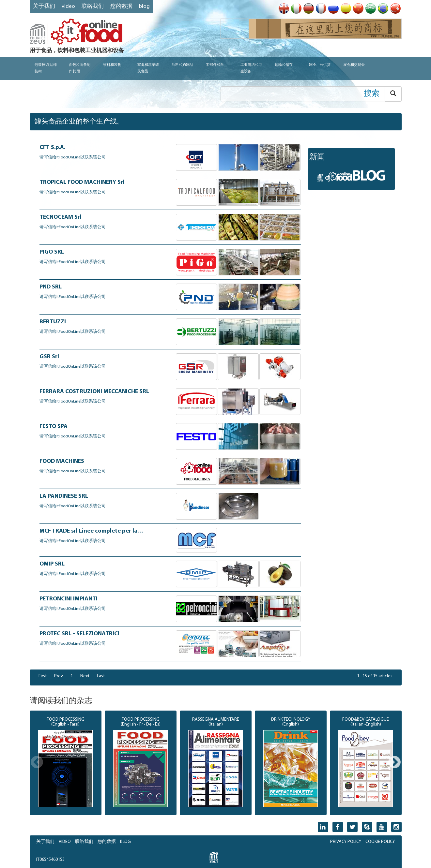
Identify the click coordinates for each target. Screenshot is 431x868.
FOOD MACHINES (62, 461)
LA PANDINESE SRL (64, 496)
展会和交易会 (354, 65)
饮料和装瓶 (112, 65)
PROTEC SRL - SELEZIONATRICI (79, 634)
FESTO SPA (54, 427)
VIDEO (68, 6)
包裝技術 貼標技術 (46, 68)
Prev (59, 676)
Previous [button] (37, 763)
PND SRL (51, 287)
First (43, 676)
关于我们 (44, 6)
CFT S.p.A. (52, 147)
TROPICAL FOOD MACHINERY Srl (82, 182)
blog (144, 6)
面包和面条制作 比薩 (80, 68)
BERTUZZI (53, 322)
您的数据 (121, 6)
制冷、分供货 (320, 65)
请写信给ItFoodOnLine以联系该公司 (73, 157)
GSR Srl (49, 357)
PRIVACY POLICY (346, 842)
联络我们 (93, 6)
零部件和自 (215, 65)
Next (85, 676)
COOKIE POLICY (380, 842)
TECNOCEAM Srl (61, 217)
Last (101, 676)
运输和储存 (284, 65)
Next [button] (394, 763)
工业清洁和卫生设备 (251, 68)
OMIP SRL (52, 564)
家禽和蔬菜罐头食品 (148, 68)
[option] (66, 763)
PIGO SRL (52, 252)
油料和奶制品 (182, 65)
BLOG (125, 842)
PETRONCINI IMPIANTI (69, 599)
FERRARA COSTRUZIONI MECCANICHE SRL (94, 392)
